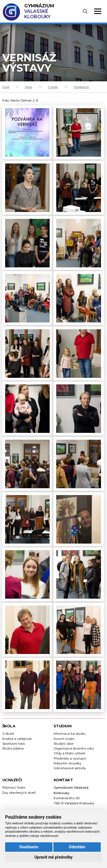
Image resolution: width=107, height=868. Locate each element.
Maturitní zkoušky (67, 763)
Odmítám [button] (77, 847)
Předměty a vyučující (70, 759)
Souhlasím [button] (29, 847)
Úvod (6, 87)
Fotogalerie (81, 87)
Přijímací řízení (14, 788)
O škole (53, 87)
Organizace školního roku (74, 749)
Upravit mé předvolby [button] (53, 857)
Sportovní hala (14, 744)
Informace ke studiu (70, 734)
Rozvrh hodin (64, 739)
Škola (29, 87)
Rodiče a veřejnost (17, 739)
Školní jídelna (13, 749)
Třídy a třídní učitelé (69, 753)
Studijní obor (64, 744)
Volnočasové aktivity (70, 768)
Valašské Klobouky (39, 11)
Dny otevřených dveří (19, 793)
